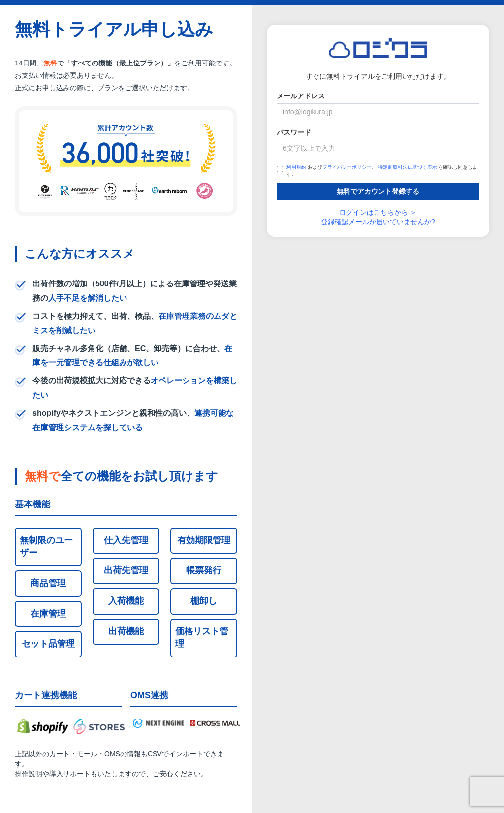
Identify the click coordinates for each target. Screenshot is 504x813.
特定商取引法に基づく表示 (408, 167)
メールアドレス (301, 96)
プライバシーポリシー (347, 167)
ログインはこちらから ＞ (378, 212)
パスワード (294, 132)
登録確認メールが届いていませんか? (378, 222)
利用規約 (296, 167)
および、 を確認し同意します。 (377, 171)
